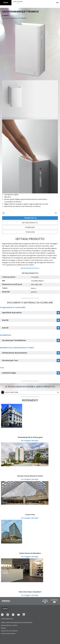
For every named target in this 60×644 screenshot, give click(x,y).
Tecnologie (30, 232)
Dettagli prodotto (30, 223)
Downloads (30, 227)
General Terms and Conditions (9, 631)
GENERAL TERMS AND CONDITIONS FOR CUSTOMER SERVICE (17, 623)
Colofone (3, 628)
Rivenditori (30, 218)
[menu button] (57, 3)
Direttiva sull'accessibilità (8, 634)
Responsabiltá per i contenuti (9, 625)
